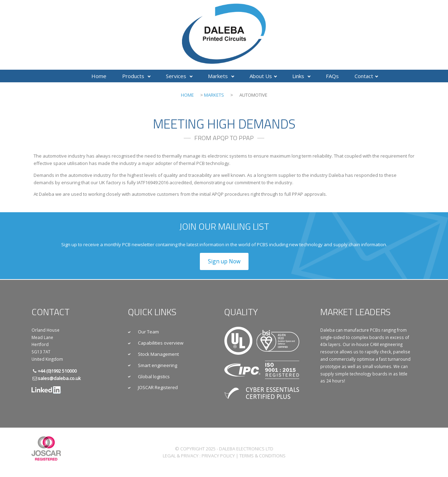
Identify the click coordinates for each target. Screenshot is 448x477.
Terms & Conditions (262, 456)
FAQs (332, 76)
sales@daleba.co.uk (59, 378)
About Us (263, 76)
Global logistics (154, 376)
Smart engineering (157, 365)
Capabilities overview (161, 343)
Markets (221, 76)
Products (136, 76)
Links (301, 76)
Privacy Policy (218, 456)
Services (179, 76)
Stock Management (158, 354)
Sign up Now (224, 261)
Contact (366, 76)
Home (99, 76)
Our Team (148, 332)
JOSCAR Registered (158, 387)
